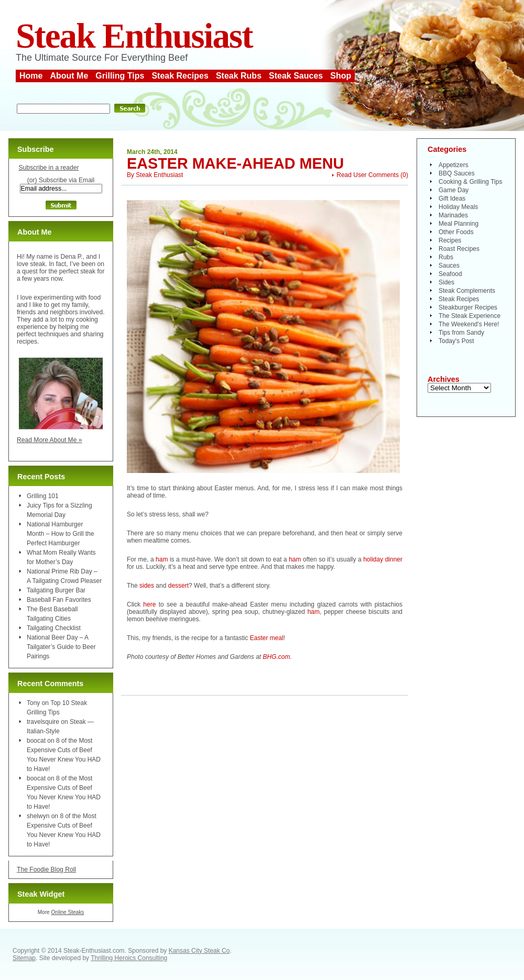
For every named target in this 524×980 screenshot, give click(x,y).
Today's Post (456, 341)
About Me (69, 76)
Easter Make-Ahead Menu (235, 163)
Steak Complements (467, 291)
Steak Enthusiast (134, 36)
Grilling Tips (120, 76)
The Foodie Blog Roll (46, 869)
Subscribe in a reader (48, 168)
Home (31, 76)
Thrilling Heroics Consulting (129, 958)
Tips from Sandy (461, 333)
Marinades (453, 215)
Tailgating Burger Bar (56, 590)
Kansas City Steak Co (199, 951)
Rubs (446, 257)
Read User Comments (368, 175)
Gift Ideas (452, 199)
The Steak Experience (470, 316)
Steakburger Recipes (468, 307)
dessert (178, 586)
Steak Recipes (180, 76)
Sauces (449, 266)
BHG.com (276, 657)
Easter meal (267, 638)
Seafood (450, 274)
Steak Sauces (296, 76)
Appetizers (454, 165)
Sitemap (24, 958)
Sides (446, 282)
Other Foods (456, 232)
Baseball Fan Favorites (59, 600)
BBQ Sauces (457, 173)
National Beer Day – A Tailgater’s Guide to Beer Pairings (61, 647)
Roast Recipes (459, 249)
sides (147, 586)
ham (162, 559)
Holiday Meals (458, 207)
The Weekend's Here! (469, 324)
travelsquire (43, 722)
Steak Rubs (239, 76)
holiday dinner (383, 559)
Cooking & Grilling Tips (470, 182)
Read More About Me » (50, 440)
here (149, 604)
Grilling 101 (43, 496)
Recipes (450, 240)
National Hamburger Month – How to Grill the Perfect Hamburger (61, 534)
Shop (341, 76)
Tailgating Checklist (54, 628)
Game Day (454, 190)
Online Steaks (67, 912)
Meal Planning (458, 224)
